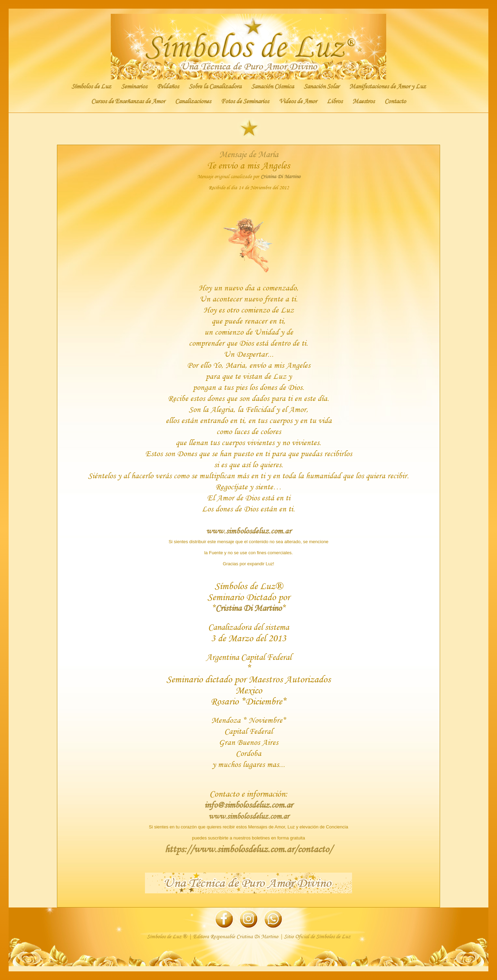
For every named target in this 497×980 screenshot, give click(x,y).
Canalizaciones (193, 101)
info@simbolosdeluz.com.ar (248, 805)
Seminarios (134, 86)
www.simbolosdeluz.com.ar (249, 816)
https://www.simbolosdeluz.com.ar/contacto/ (248, 849)
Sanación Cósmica (272, 86)
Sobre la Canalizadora (215, 86)
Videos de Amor (298, 101)
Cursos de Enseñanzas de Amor (128, 101)
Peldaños (168, 86)
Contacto (395, 101)
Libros (335, 101)
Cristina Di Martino (280, 176)
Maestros (363, 101)
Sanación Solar (321, 86)
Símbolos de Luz (91, 86)
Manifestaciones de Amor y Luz (388, 86)
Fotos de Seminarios (245, 101)
